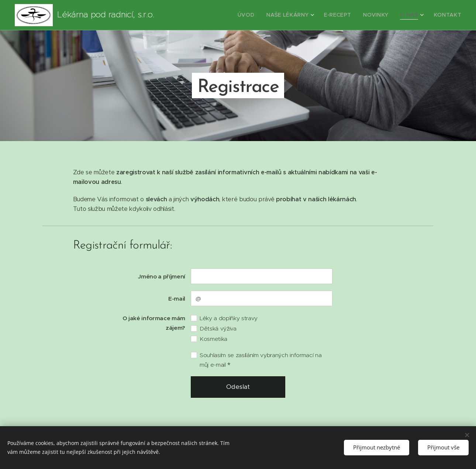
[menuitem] (263, 15)
